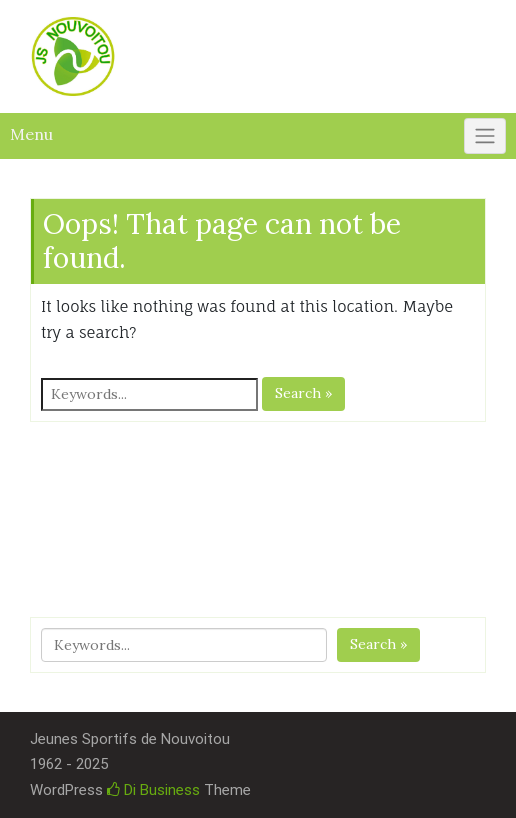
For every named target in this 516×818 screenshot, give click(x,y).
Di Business (153, 790)
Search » (303, 393)
